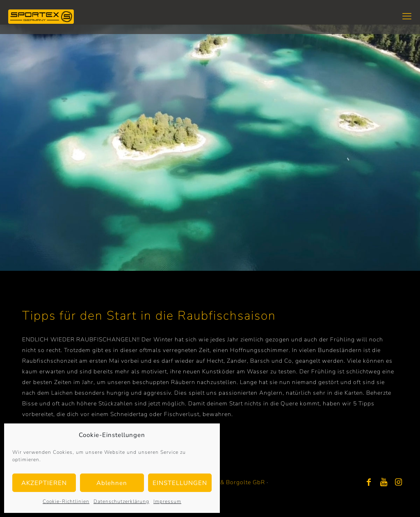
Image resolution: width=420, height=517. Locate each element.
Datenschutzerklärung (121, 501)
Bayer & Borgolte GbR (234, 482)
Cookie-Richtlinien (66, 501)
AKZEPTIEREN (44, 483)
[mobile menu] (407, 16)
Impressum (167, 501)
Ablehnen (112, 483)
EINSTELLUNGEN (180, 483)
